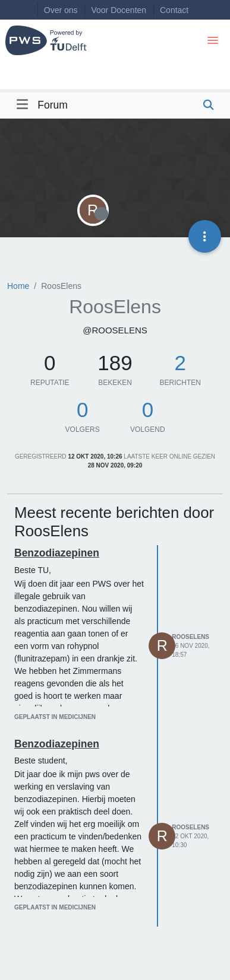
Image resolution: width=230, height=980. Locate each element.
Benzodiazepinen (57, 553)
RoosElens (190, 637)
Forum (53, 105)
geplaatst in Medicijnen (55, 717)
